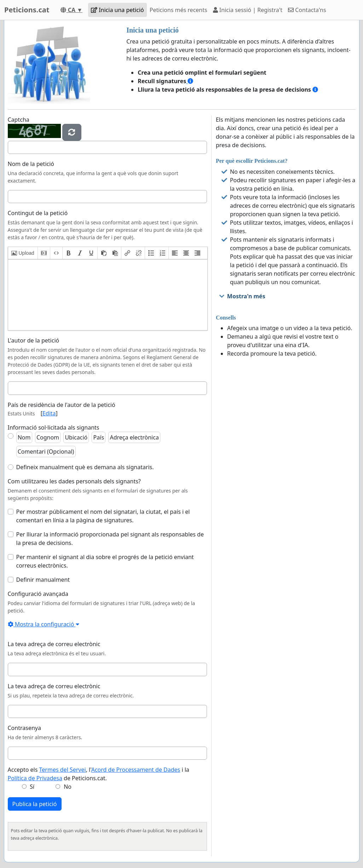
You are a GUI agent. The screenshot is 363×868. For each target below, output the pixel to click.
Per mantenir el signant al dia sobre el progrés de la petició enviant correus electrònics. (105, 561)
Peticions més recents (178, 10)
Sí (32, 787)
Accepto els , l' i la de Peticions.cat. (99, 774)
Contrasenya (24, 728)
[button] (23, 253)
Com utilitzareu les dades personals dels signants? (74, 481)
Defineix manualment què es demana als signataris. (85, 467)
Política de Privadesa (35, 778)
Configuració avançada (38, 594)
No (68, 787)
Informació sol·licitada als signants (54, 427)
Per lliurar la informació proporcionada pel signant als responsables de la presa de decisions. (110, 539)
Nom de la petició (31, 164)
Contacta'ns (307, 10)
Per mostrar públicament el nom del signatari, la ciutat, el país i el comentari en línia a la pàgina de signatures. (103, 516)
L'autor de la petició (34, 340)
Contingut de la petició (38, 213)
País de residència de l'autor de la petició (62, 405)
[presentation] (23, 253)
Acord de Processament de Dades (136, 770)
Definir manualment (43, 580)
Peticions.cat (27, 10)
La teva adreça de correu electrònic (54, 644)
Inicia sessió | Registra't (248, 10)
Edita (49, 413)
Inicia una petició (117, 10)
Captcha (19, 120)
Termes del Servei (63, 770)
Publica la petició (35, 804)
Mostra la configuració (44, 624)
